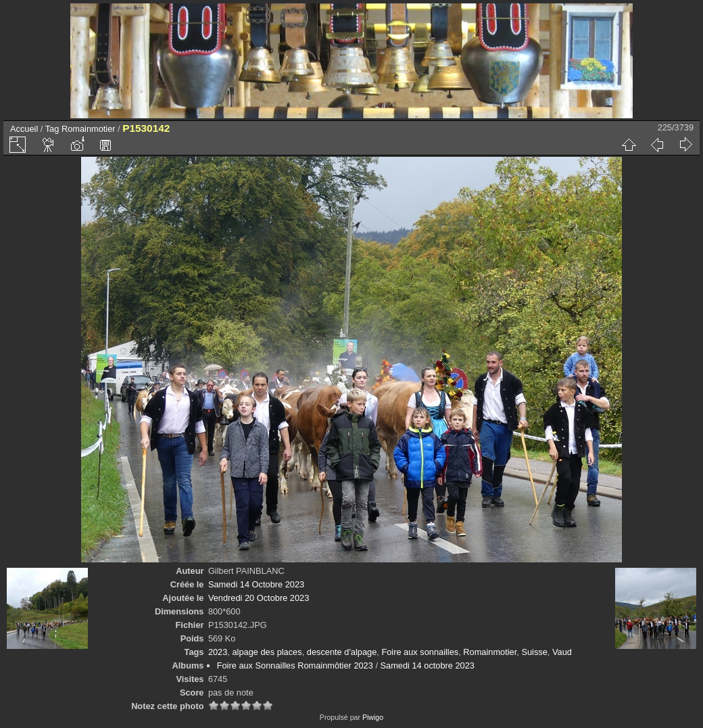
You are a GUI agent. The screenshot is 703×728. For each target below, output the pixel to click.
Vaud (562, 652)
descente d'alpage (342, 652)
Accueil (24, 129)
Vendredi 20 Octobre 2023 (259, 598)
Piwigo (373, 717)
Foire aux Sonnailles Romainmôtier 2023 (295, 665)
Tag (52, 129)
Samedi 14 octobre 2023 (428, 665)
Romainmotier (89, 129)
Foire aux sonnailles (420, 652)
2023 (218, 652)
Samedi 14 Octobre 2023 (256, 584)
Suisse (534, 652)
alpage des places (267, 652)
